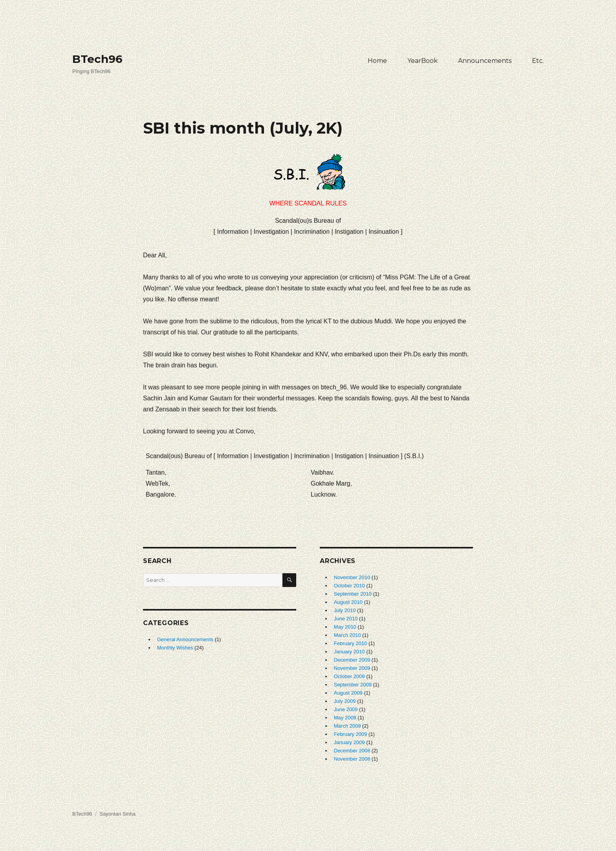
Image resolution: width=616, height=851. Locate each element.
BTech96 (97, 59)
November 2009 (352, 668)
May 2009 (345, 718)
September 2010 (353, 594)
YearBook (423, 61)
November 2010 (352, 577)
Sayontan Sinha (117, 814)
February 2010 (351, 643)
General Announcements (185, 639)
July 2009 (345, 701)
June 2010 (346, 619)
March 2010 (347, 635)
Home (377, 61)
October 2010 (349, 586)
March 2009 (347, 726)
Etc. (538, 61)
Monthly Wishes (175, 648)
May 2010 (345, 627)
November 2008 (352, 759)
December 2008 (352, 751)
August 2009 (348, 693)
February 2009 (351, 734)
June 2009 (346, 709)
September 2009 (353, 685)
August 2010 (348, 602)
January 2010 (349, 652)
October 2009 (349, 676)
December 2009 (352, 660)
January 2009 (349, 742)
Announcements (485, 61)
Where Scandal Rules (308, 180)
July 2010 (345, 610)
